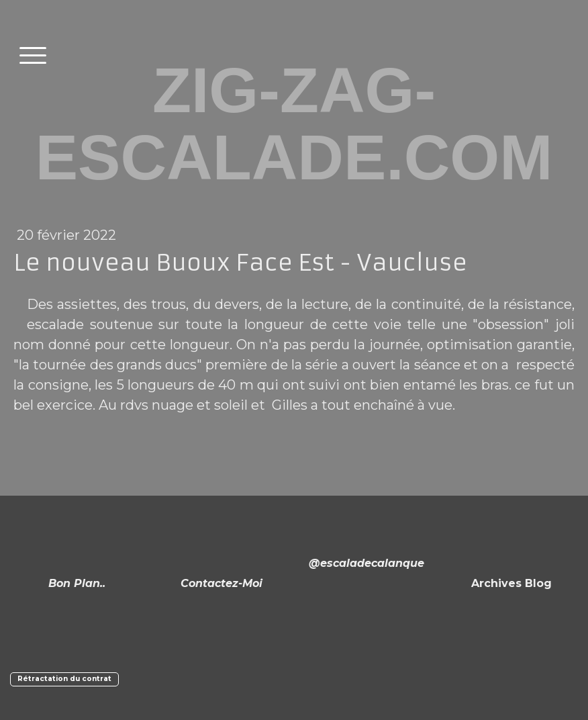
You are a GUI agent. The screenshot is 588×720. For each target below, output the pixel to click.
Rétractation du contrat (64, 679)
